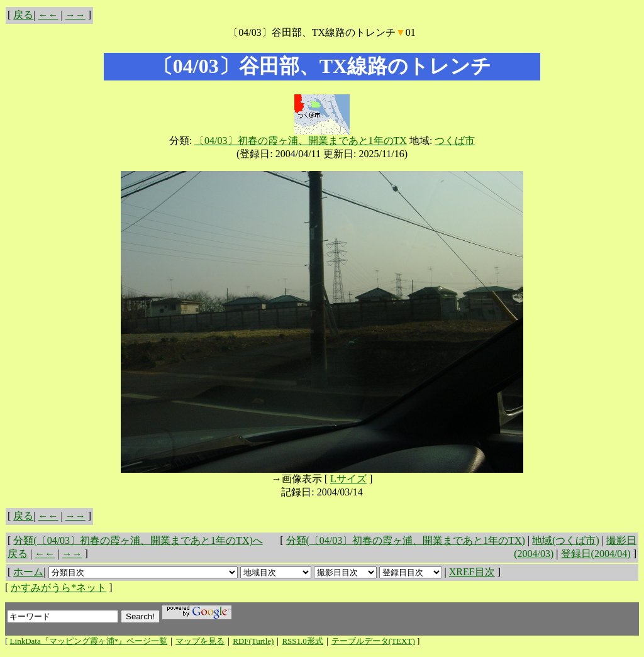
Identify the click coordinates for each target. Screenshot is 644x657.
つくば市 (455, 141)
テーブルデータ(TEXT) (373, 641)
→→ (75, 15)
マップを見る (200, 641)
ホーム (28, 572)
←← (48, 15)
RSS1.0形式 (302, 641)
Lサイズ (348, 479)
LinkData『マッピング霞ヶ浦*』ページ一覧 (89, 641)
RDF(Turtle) (253, 641)
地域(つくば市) (566, 540)
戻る (23, 15)
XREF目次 (472, 572)
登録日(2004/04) (596, 554)
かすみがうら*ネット (58, 588)
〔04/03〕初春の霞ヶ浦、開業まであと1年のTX (301, 141)
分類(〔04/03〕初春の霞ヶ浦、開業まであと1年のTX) (406, 540)
